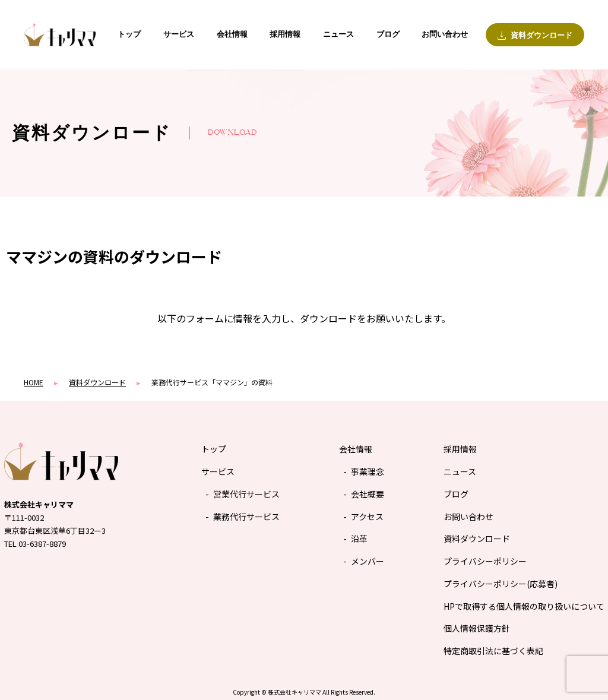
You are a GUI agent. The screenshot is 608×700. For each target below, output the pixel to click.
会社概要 (368, 494)
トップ (129, 34)
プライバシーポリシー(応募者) (501, 584)
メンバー (368, 561)
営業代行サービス (246, 494)
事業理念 (368, 471)
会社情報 (232, 34)
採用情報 (285, 34)
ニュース (338, 34)
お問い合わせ (445, 34)
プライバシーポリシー (485, 561)
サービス (179, 34)
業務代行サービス (246, 517)
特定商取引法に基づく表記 (493, 651)
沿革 (359, 539)
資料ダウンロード (477, 539)
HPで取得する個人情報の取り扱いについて (524, 606)
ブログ (388, 34)
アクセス (367, 517)
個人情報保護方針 (477, 628)
